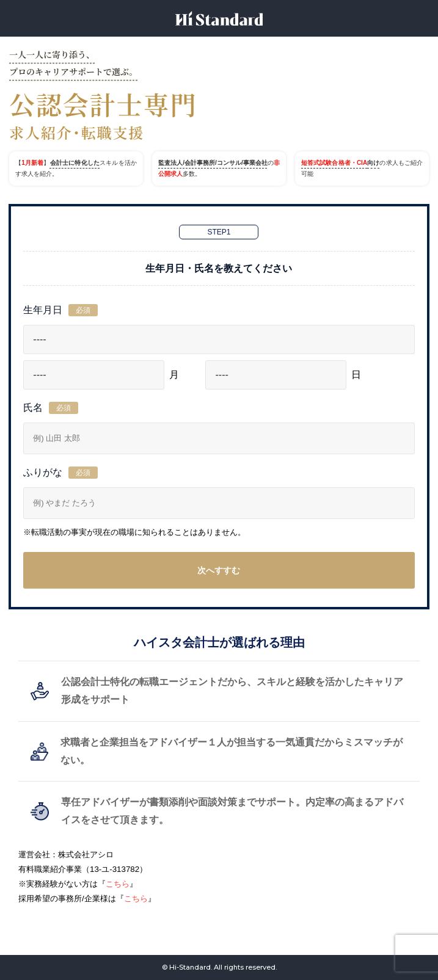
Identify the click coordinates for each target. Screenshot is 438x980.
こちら (118, 884)
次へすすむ (219, 570)
